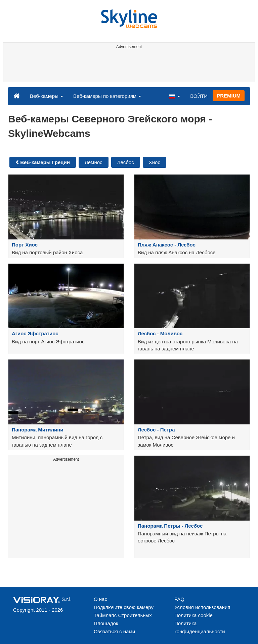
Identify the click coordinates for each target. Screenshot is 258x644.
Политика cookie (193, 615)
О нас (100, 599)
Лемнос (94, 162)
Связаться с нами (114, 631)
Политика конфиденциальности (200, 627)
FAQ (179, 599)
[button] (174, 96)
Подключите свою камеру (124, 607)
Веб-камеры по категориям (107, 96)
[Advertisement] (128, 67)
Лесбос (126, 162)
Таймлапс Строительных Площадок (123, 619)
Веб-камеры (47, 96)
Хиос (155, 162)
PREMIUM (229, 96)
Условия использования (202, 607)
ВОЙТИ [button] (199, 96)
